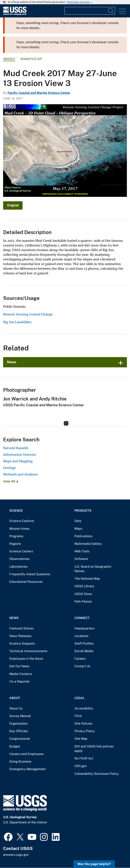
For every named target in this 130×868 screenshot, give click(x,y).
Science (16, 511)
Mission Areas (19, 529)
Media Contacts (21, 674)
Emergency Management (27, 769)
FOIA (78, 716)
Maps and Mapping (18, 461)
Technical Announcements (28, 651)
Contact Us (82, 666)
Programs (16, 536)
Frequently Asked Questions (30, 574)
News (12, 362)
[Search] (111, 11)
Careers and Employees (27, 754)
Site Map (81, 739)
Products (83, 511)
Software (81, 559)
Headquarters (84, 628)
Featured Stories (21, 628)
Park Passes (83, 601)
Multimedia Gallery (88, 544)
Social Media (84, 651)
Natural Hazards (16, 448)
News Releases (20, 636)
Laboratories (18, 567)
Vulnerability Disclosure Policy (97, 774)
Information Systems (20, 455)
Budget (15, 746)
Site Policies (83, 724)
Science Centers (21, 551)
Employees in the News (26, 659)
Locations (81, 636)
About (15, 698)
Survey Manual (20, 716)
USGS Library (84, 586)
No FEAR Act (84, 758)
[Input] (90, 11)
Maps (78, 529)
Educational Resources (26, 582)
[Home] (15, 14)
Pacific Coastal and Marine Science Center (39, 93)
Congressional (20, 739)
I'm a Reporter (20, 682)
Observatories (19, 559)
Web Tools (82, 551)
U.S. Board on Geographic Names (93, 569)
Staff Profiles (84, 644)
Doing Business (20, 762)
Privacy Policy (85, 731)
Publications (83, 536)
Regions (15, 544)
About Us (16, 708)
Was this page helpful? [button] (94, 864)
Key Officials (19, 731)
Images (9, 59)
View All (11, 481)
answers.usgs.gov (16, 855)
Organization (19, 724)
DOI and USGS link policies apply (94, 749)
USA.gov (81, 766)
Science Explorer (22, 521)
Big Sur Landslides (17, 322)
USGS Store (83, 594)
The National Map (87, 579)
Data (78, 521)
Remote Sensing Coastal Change (28, 314)
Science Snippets (22, 644)
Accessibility (84, 708)
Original (13, 205)
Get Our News (19, 666)
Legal (79, 698)
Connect (82, 618)
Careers (80, 659)
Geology (9, 468)
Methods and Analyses (21, 474)
